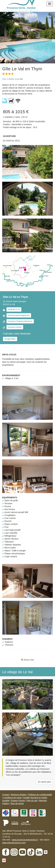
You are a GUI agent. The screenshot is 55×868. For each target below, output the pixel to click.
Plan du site (32, 801)
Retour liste (27, 660)
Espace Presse (18, 801)
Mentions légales (19, 795)
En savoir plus (44, 782)
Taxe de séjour (17, 803)
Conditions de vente (12, 798)
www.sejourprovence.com (14, 843)
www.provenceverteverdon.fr (25, 840)
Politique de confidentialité (40, 795)
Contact (6, 795)
